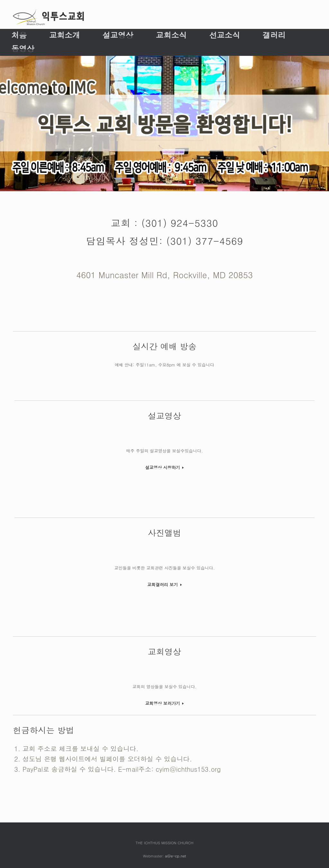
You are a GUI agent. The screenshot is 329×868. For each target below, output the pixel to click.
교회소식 (171, 35)
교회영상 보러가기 (165, 703)
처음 (19, 35)
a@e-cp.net (175, 856)
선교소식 (225, 35)
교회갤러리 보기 (164, 584)
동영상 (23, 48)
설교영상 (118, 35)
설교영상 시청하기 (165, 467)
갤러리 (274, 35)
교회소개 (65, 35)
